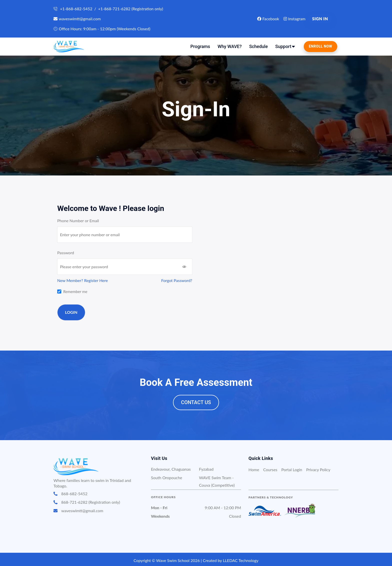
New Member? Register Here (83, 280)
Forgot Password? (177, 280)
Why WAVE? (229, 46)
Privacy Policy (318, 470)
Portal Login (292, 470)
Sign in (320, 19)
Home (254, 470)
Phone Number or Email (78, 221)
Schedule (258, 46)
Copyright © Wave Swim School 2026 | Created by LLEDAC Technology (196, 560)
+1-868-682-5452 (76, 9)
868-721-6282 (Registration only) (87, 502)
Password (66, 253)
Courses (270, 470)
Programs (200, 46)
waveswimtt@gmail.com (77, 19)
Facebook (268, 19)
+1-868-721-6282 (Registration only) (130, 9)
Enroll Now (320, 46)
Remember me (75, 292)
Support (283, 46)
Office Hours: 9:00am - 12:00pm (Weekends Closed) (102, 29)
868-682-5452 (70, 494)
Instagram (294, 19)
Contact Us (196, 402)
